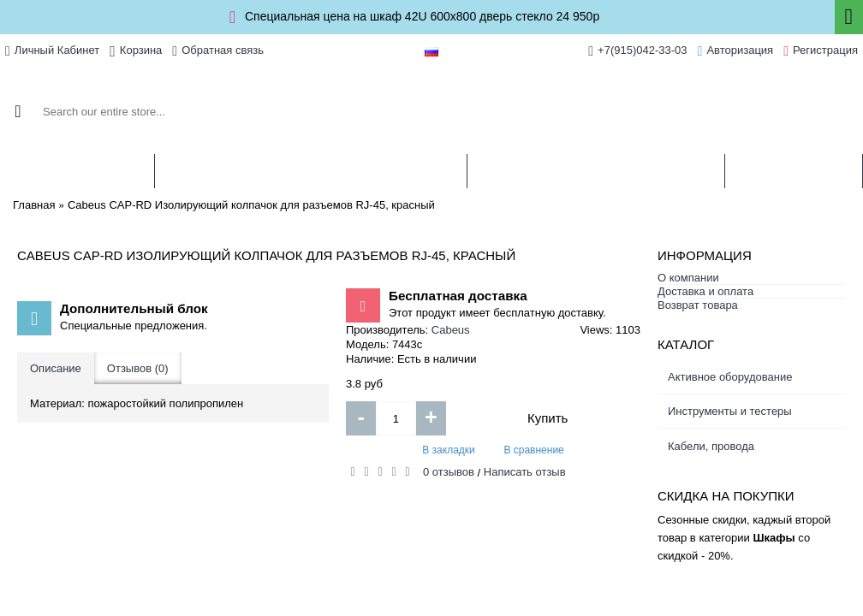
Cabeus (451, 330)
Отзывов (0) (138, 368)
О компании (688, 278)
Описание (56, 368)
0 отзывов (449, 472)
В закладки (449, 450)
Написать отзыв (525, 472)
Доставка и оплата (705, 291)
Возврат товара (698, 305)
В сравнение (533, 450)
